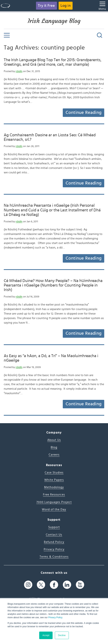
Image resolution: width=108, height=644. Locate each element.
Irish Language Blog (54, 21)
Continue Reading (83, 113)
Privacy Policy (55, 617)
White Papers (54, 480)
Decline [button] (62, 635)
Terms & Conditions (54, 557)
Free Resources (54, 495)
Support (54, 527)
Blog (54, 447)
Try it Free (46, 6)
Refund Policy (54, 542)
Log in (66, 6)
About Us (54, 440)
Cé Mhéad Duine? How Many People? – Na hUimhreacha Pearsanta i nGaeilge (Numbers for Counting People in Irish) (53, 285)
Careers (54, 455)
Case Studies (54, 473)
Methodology (54, 487)
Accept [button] (46, 635)
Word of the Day (54, 509)
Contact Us (54, 535)
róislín (19, 71)
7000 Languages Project (54, 502)
